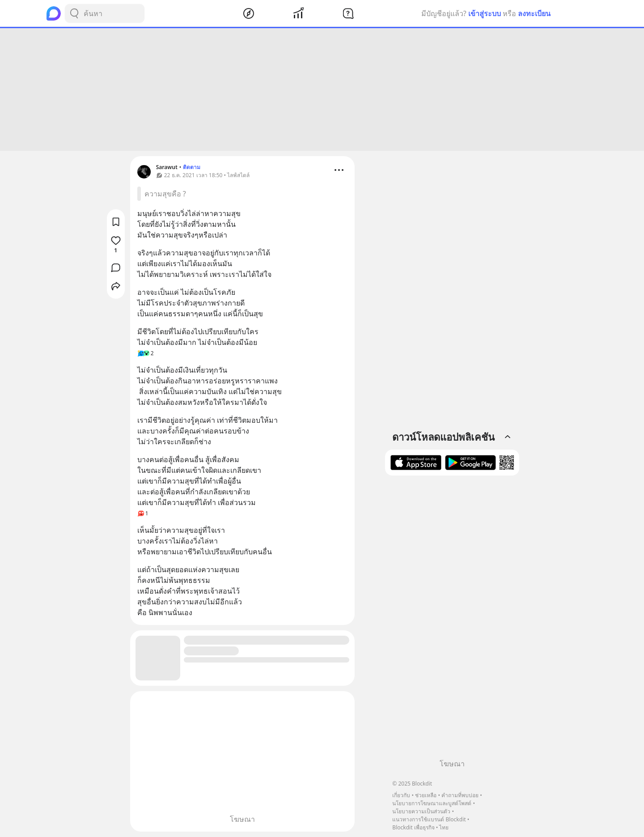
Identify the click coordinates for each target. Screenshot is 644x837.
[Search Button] (74, 13)
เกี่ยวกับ (401, 795)
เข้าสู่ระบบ (485, 13)
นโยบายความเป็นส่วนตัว (421, 811)
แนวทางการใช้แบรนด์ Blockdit (429, 819)
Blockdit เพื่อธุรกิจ (413, 827)
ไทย (444, 827)
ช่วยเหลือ (426, 795)
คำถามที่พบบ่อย (460, 795)
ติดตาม (192, 167)
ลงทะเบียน (534, 13)
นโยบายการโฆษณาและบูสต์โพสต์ (432, 803)
